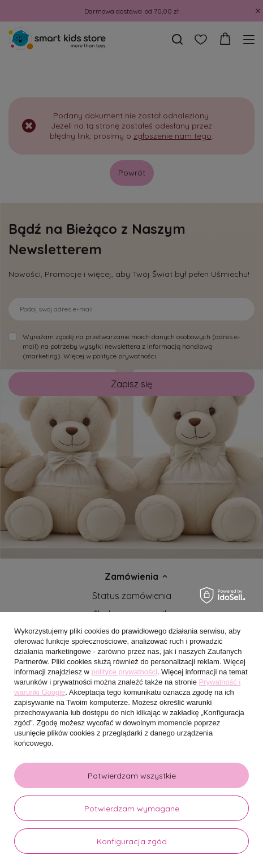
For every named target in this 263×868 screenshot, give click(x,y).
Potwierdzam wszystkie (132, 776)
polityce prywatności (124, 672)
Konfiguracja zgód (132, 841)
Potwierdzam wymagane (132, 809)
